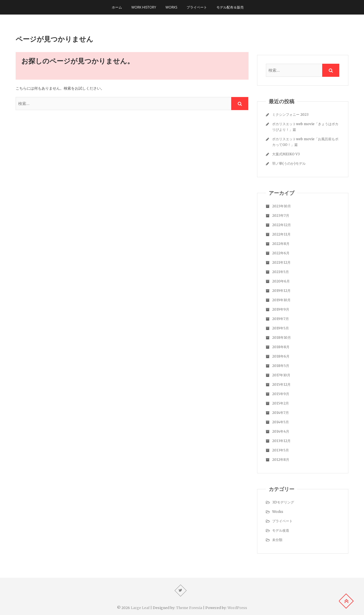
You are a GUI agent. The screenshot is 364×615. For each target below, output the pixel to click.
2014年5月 (281, 422)
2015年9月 (281, 394)
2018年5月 (281, 366)
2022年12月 (282, 225)
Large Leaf (140, 608)
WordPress (237, 608)
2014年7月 (281, 413)
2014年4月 (281, 431)
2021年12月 (281, 262)
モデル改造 (281, 530)
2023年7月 (281, 215)
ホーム (117, 7)
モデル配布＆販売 (230, 7)
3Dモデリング (283, 502)
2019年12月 (281, 291)
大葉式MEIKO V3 (286, 154)
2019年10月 (281, 300)
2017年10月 (281, 375)
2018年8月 (281, 347)
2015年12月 (281, 384)
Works (171, 7)
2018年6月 (281, 356)
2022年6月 (281, 253)
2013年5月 (281, 450)
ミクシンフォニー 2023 (290, 114)
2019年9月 (281, 309)
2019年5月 (281, 328)
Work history (144, 7)
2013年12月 (281, 441)
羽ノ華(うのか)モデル (289, 163)
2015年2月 (281, 403)
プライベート (197, 7)
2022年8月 (281, 244)
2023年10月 (282, 206)
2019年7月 (281, 319)
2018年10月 (282, 338)
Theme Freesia (189, 608)
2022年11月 (281, 234)
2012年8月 (281, 460)
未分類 (277, 540)
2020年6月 (281, 281)
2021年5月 (281, 272)
